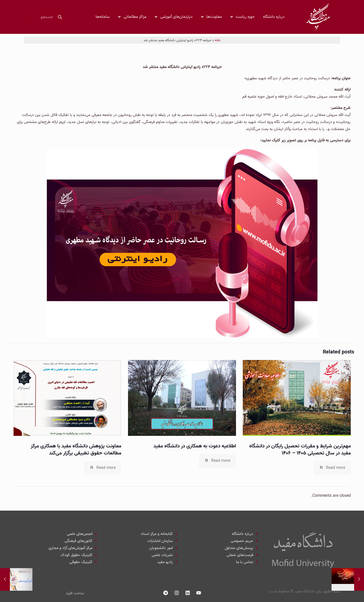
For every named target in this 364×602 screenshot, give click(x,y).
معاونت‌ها (211, 17)
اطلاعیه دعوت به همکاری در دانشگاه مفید (195, 446)
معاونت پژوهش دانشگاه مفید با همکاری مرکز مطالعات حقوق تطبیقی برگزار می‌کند (76, 450)
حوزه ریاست (242, 17)
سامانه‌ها (103, 17)
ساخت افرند (75, 593)
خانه (218, 40)
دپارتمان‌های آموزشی (174, 17)
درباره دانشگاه (274, 17)
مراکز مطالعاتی (132, 17)
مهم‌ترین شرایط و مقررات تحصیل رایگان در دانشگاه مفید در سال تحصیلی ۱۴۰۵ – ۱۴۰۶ (300, 450)
